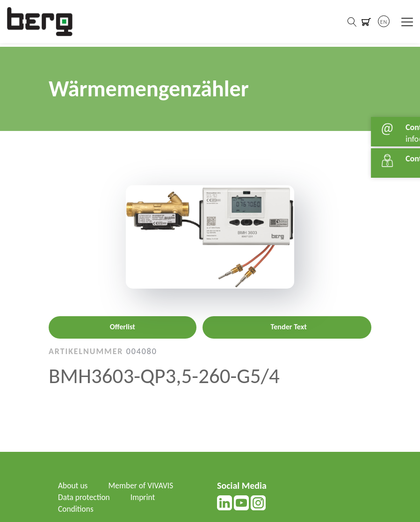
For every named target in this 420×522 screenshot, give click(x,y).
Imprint (145, 497)
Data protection (85, 497)
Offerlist (123, 327)
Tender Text (289, 327)
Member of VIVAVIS (143, 486)
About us (73, 486)
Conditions (76, 509)
